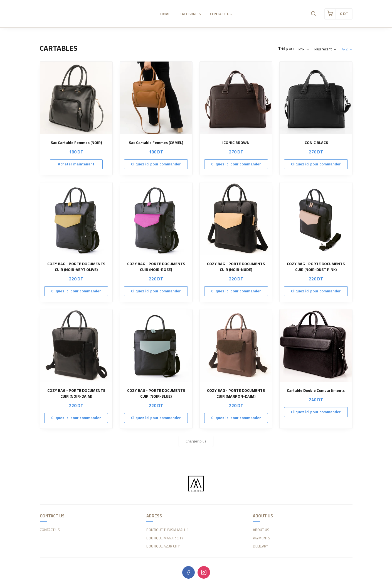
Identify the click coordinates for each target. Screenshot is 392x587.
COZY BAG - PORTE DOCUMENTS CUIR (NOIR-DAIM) (76, 393)
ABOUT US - (262, 530)
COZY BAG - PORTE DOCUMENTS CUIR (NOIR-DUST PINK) (316, 267)
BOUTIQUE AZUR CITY (163, 546)
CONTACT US (50, 530)
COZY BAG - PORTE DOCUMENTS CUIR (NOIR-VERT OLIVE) (76, 267)
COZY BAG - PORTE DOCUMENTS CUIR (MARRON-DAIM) (236, 393)
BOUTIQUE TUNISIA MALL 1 (167, 530)
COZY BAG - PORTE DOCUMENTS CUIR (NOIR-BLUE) (156, 393)
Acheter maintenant (76, 164)
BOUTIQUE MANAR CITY (165, 538)
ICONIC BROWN (236, 143)
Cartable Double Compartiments (316, 391)
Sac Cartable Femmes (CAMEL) (156, 143)
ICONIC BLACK (316, 143)
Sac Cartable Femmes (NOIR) (76, 143)
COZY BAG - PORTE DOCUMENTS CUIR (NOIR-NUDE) (236, 267)
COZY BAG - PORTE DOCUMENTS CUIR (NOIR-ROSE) (156, 267)
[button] (313, 14)
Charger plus (196, 441)
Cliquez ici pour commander (156, 164)
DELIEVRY (261, 546)
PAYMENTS (262, 538)
